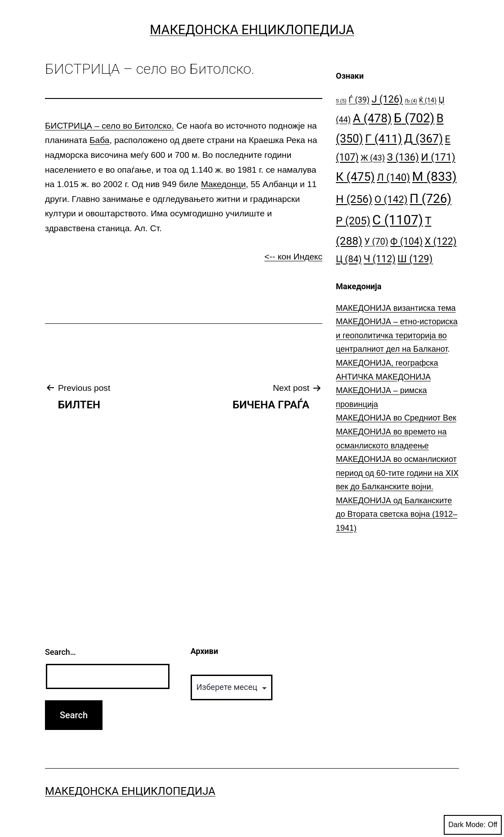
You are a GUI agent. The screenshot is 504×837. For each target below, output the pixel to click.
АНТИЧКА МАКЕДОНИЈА (383, 377)
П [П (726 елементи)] (430, 199)
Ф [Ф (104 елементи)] (406, 241)
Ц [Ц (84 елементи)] (349, 259)
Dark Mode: (473, 825)
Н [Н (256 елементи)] (354, 199)
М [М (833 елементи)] (435, 177)
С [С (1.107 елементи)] (398, 220)
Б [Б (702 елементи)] (414, 118)
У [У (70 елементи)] (376, 242)
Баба (99, 140)
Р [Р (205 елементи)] (353, 221)
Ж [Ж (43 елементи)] (373, 158)
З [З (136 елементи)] (403, 157)
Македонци (223, 184)
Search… (60, 652)
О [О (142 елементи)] (391, 199)
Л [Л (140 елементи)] (393, 177)
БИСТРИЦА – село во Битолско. (109, 126)
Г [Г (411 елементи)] (384, 139)
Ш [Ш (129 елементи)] (415, 259)
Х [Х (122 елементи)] (441, 241)
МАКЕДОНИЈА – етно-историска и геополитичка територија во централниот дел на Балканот (397, 335)
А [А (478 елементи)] (372, 118)
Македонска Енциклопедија (252, 30)
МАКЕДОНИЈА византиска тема (396, 308)
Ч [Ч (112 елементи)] (380, 259)
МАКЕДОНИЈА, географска (387, 363)
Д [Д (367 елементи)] (424, 139)
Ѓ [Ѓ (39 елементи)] (359, 100)
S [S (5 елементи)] (341, 101)
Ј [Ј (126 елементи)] (387, 99)
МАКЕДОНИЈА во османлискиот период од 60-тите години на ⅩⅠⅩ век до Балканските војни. (397, 473)
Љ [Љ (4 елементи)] (411, 101)
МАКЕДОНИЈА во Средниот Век (396, 418)
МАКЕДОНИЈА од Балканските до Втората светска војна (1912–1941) (397, 514)
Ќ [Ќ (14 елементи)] (428, 101)
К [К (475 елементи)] (355, 177)
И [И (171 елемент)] (438, 157)
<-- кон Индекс (293, 257)
